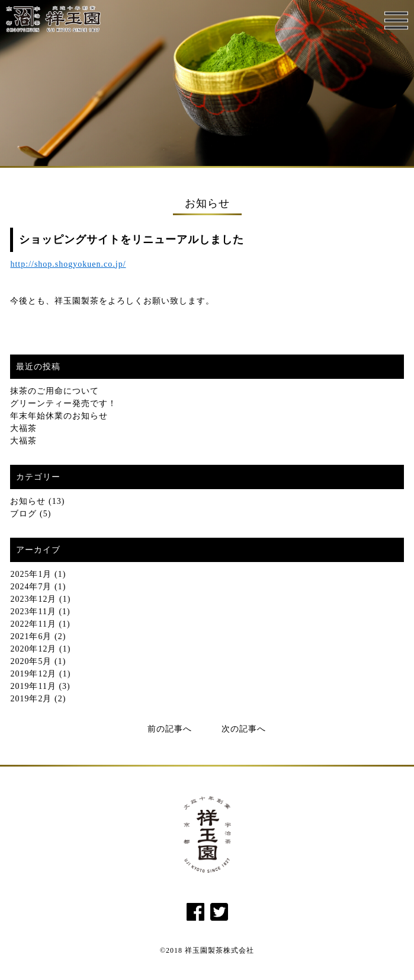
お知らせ (28, 501)
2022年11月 (33, 624)
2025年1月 (31, 574)
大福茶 (23, 428)
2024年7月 (31, 587)
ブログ (23, 514)
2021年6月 (31, 636)
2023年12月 (33, 599)
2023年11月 (33, 612)
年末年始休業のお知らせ (59, 416)
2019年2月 (31, 699)
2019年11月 (33, 686)
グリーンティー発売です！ (63, 403)
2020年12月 (33, 649)
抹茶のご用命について (54, 391)
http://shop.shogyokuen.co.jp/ (68, 264)
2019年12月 (33, 674)
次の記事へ (244, 729)
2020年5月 (31, 661)
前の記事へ (170, 729)
